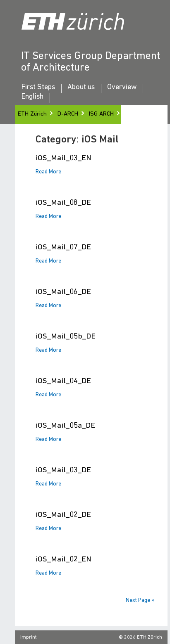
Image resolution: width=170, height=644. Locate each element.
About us (81, 88)
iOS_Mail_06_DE (63, 292)
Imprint (29, 637)
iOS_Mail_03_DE (63, 470)
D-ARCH (68, 114)
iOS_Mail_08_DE (63, 203)
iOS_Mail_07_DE (63, 247)
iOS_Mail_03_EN (63, 158)
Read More (48, 172)
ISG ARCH (101, 114)
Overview (122, 88)
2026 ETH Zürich (143, 637)
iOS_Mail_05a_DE (65, 426)
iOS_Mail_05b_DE (66, 337)
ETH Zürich (32, 114)
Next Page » (140, 600)
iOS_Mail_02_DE (63, 515)
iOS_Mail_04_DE (63, 381)
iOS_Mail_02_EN (63, 560)
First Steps (38, 88)
